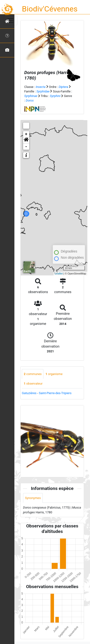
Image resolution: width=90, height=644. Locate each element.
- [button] (26, 147)
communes (33, 374)
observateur (33, 384)
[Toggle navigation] (11, 21)
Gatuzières (29, 393)
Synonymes (33, 498)
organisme (54, 374)
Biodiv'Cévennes (50, 9)
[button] (26, 140)
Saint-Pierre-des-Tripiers (55, 393)
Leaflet (59, 274)
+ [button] (26, 134)
